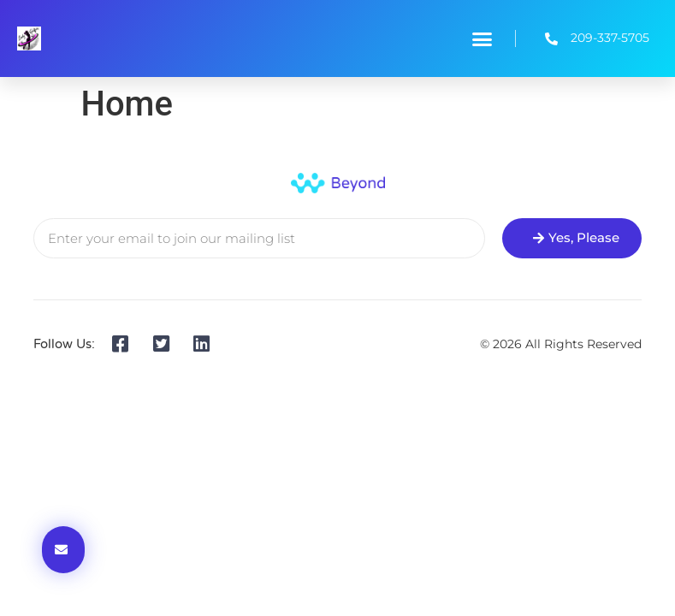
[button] (482, 38)
